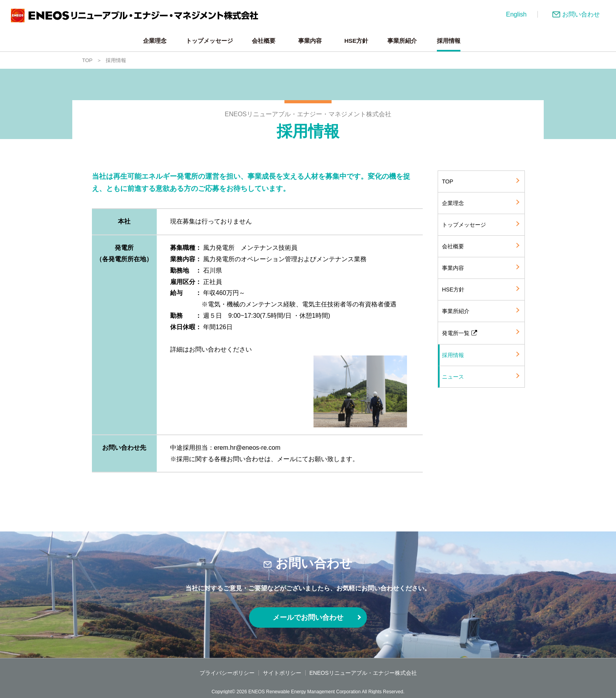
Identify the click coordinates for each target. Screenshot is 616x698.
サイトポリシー (282, 673)
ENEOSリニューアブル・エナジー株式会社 (363, 673)
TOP (87, 60)
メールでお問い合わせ (308, 617)
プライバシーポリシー (227, 673)
